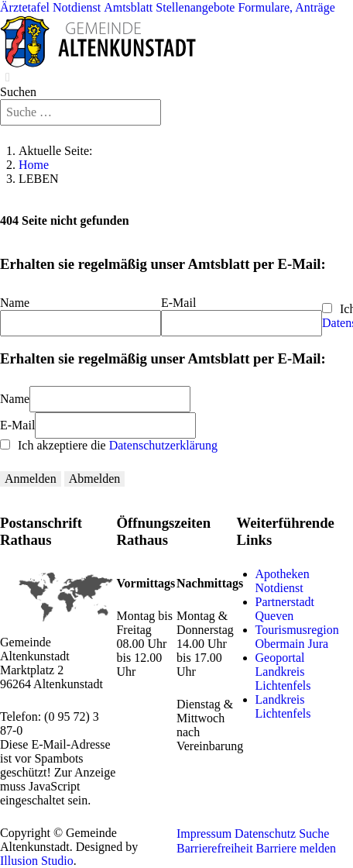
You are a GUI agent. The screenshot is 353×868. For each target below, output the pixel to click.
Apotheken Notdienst (283, 581)
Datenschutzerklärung (163, 445)
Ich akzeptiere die (109, 445)
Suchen (18, 92)
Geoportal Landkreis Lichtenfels (283, 672)
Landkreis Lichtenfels (283, 706)
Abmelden (95, 479)
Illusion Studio (37, 861)
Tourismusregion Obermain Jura (297, 637)
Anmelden (31, 479)
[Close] (8, 77)
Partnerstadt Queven (285, 609)
